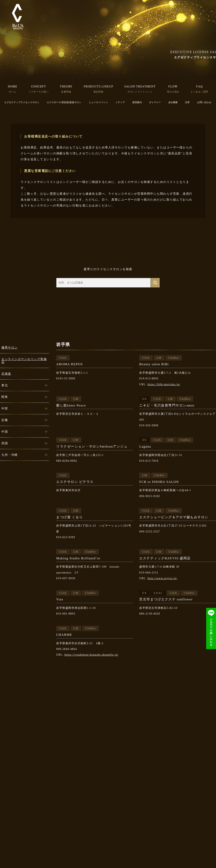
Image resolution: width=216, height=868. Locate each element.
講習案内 (137, 102)
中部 (5, 408)
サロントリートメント (140, 92)
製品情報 (98, 92)
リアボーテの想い (39, 92)
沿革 (187, 102)
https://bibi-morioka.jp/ (164, 384)
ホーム (13, 92)
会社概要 (173, 102)
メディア (120, 102)
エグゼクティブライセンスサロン (22, 102)
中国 (5, 432)
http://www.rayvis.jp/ (162, 578)
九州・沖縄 (10, 455)
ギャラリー (155, 102)
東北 (5, 385)
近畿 (5, 420)
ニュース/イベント (98, 102)
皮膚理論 (66, 92)
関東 (5, 397)
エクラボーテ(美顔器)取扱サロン (64, 102)
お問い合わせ (204, 102)
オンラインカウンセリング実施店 (24, 361)
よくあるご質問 (199, 92)
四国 (5, 443)
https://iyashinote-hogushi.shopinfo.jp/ (92, 655)
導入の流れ (173, 92)
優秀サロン (10, 348)
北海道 (6, 374)
